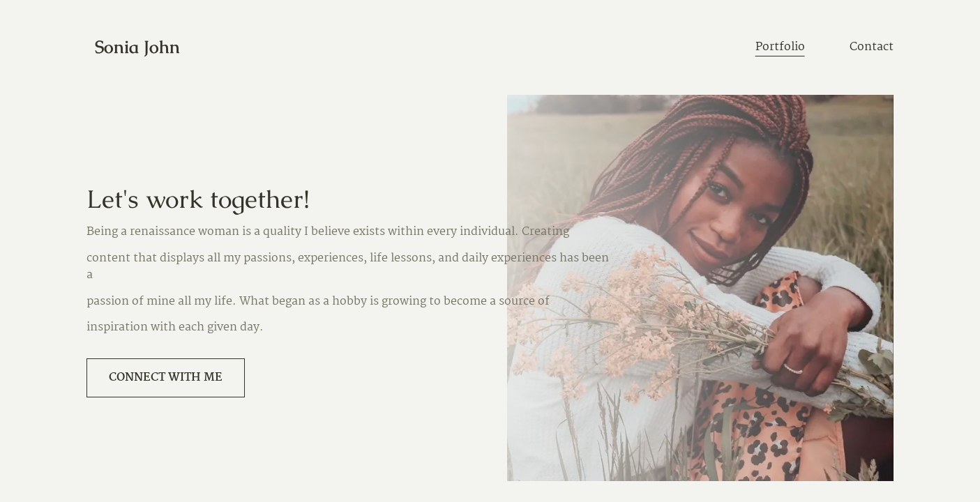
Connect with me (166, 378)
